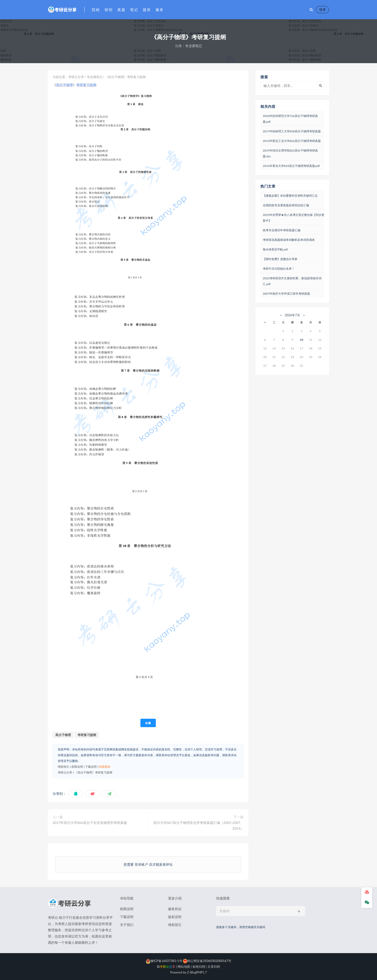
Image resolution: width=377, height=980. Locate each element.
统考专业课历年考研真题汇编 (282, 230)
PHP (199, 972)
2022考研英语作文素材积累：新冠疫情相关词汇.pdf (292, 281)
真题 (121, 10)
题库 (147, 10)
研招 (109, 10)
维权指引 (63, 767)
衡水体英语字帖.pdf (275, 249)
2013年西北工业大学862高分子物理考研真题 (292, 141)
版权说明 (175, 917)
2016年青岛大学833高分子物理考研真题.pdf (291, 166)
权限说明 (77, 767)
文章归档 (214, 967)
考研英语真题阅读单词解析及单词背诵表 (289, 240)
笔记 (134, 10)
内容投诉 (105, 767)
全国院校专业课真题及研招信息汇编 (286, 205)
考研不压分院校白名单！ (279, 269)
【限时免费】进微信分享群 (280, 259)
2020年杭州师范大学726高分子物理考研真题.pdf (290, 119)
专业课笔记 (194, 46)
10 (302, 340)
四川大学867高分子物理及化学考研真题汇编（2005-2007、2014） (198, 825)
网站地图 (184, 967)
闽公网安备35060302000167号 (207, 961)
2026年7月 (292, 315)
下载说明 (91, 767)
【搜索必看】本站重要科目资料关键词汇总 (290, 196)
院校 (96, 10)
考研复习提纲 (86, 85)
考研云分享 (76, 77)
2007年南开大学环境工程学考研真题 (286, 294)
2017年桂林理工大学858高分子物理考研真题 (292, 131)
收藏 (148, 723)
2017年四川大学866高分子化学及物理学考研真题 (90, 823)
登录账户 (141, 864)
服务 (160, 10)
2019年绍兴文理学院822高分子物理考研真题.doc (290, 153)
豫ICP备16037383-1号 (164, 961)
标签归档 (199, 967)
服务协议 (175, 909)
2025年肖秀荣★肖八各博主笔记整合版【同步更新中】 (294, 218)
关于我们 (127, 925)
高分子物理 (64, 85)
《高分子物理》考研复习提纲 (94, 772)
